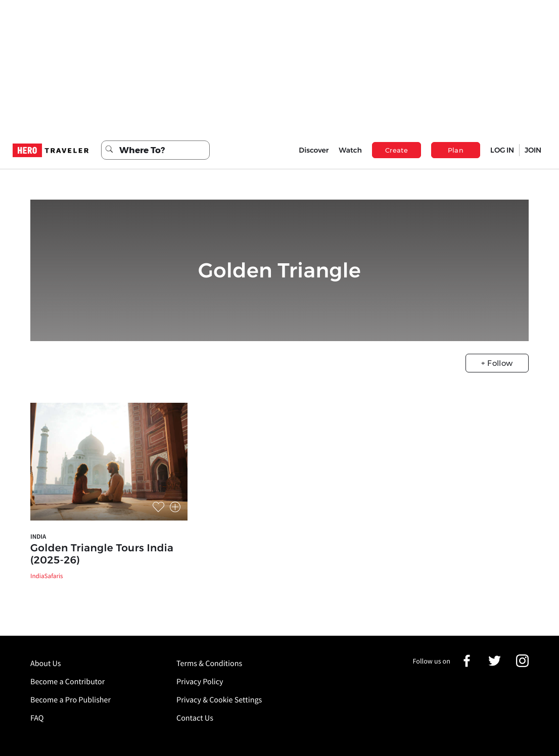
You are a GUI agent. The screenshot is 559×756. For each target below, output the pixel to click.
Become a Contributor (67, 682)
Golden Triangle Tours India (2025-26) (102, 554)
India (38, 536)
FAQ (37, 718)
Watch (350, 150)
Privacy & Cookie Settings (219, 700)
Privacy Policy (200, 682)
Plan (456, 150)
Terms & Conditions (209, 664)
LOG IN (502, 150)
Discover (314, 150)
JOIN (533, 150)
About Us (46, 664)
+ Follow (497, 363)
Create (397, 150)
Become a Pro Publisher (71, 700)
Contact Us (195, 718)
